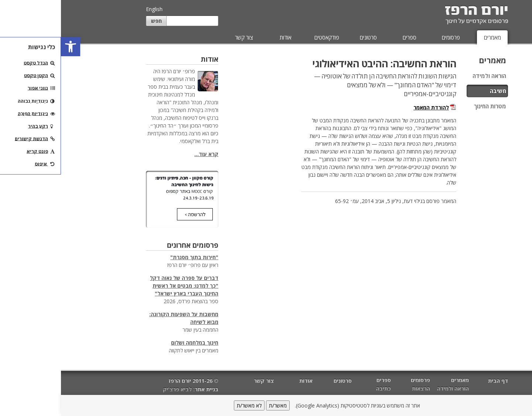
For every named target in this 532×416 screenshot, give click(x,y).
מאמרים (432, 37)
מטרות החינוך (429, 106)
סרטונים (307, 37)
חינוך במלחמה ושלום (134, 343)
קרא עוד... (145, 154)
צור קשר (183, 37)
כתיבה (323, 388)
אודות (225, 37)
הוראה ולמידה (428, 76)
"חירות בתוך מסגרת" (133, 257)
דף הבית (437, 381)
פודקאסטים (266, 37)
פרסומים (390, 37)
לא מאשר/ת (188, 405)
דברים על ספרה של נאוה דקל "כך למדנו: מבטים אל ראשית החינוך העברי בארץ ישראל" (123, 286)
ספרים (349, 37)
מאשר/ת (217, 405)
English (93, 9)
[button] (10, 47)
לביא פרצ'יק (116, 389)
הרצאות (360, 388)
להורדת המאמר (370, 107)
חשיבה (437, 91)
